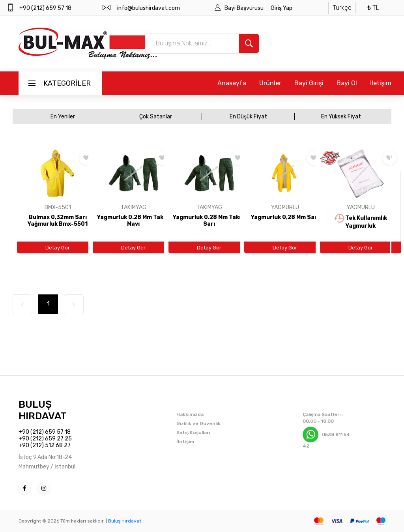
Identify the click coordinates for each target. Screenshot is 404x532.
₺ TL (373, 8)
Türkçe (342, 8)
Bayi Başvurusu (245, 8)
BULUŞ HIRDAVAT (43, 410)
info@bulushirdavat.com (149, 8)
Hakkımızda (190, 414)
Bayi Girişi (309, 83)
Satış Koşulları (193, 433)
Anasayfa (232, 83)
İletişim (381, 83)
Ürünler (270, 83)
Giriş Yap (281, 8)
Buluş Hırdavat (125, 521)
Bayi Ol (347, 83)
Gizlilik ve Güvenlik (198, 423)
